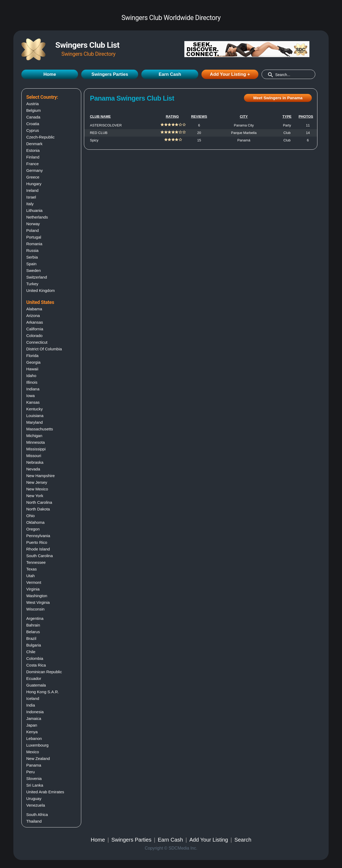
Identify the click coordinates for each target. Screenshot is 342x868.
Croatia (33, 124)
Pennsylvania (38, 536)
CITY (244, 116)
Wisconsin (35, 609)
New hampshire (40, 476)
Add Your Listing (209, 840)
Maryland (34, 422)
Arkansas (35, 322)
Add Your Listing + (230, 74)
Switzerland (37, 277)
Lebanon (34, 738)
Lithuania (34, 210)
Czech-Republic (40, 137)
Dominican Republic (44, 672)
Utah (30, 576)
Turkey (32, 284)
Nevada (33, 469)
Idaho (31, 376)
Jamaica (34, 718)
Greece (33, 177)
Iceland (33, 698)
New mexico (37, 489)
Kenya (32, 732)
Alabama (34, 309)
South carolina (39, 556)
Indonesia (35, 712)
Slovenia (34, 778)
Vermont (34, 582)
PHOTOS (306, 116)
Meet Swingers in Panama (278, 98)
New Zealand (38, 758)
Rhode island (38, 549)
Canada (33, 117)
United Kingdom (40, 290)
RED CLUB (99, 133)
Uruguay (34, 798)
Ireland (32, 190)
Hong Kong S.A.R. (43, 692)
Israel (31, 197)
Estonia (33, 150)
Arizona (33, 316)
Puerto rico (37, 542)
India (31, 705)
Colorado (34, 336)
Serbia (32, 257)
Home (50, 74)
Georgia (33, 362)
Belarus (33, 632)
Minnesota (35, 442)
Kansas (33, 402)
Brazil (31, 638)
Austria (32, 104)
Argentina (35, 618)
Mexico (33, 752)
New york (35, 496)
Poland (32, 230)
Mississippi (36, 449)
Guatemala (36, 685)
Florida (32, 356)
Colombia (35, 658)
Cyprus (33, 130)
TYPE (287, 116)
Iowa (30, 396)
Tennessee (36, 562)
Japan (32, 725)
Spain (31, 264)
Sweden (33, 270)
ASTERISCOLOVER (106, 125)
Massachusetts (40, 429)
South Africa (37, 815)
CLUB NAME (100, 116)
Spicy (94, 140)
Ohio (30, 516)
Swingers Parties (110, 74)
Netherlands (37, 217)
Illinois (32, 382)
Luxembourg (37, 745)
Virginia (33, 589)
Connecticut (37, 342)
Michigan (34, 436)
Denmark (34, 144)
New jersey (37, 482)
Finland (33, 157)
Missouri (34, 456)
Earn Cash (170, 74)
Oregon (33, 529)
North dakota (38, 509)
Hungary (34, 184)
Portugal (34, 237)
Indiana (33, 389)
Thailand (34, 821)
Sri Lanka (35, 785)
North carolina (39, 502)
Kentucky (34, 409)
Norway (33, 224)
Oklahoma (35, 522)
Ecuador (34, 678)
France (32, 164)
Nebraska (35, 462)
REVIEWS (199, 116)
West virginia (38, 602)
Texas (31, 569)
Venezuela (36, 805)
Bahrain (33, 625)
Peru (30, 772)
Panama (34, 765)
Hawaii (32, 369)
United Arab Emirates (45, 792)
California (35, 329)
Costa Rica (36, 665)
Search (243, 840)
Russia (32, 250)
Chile (31, 652)
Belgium (33, 110)
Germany (34, 170)
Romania (34, 244)
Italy (30, 204)
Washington (37, 596)
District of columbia (44, 349)
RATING (172, 116)
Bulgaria (34, 645)
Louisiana (35, 416)
